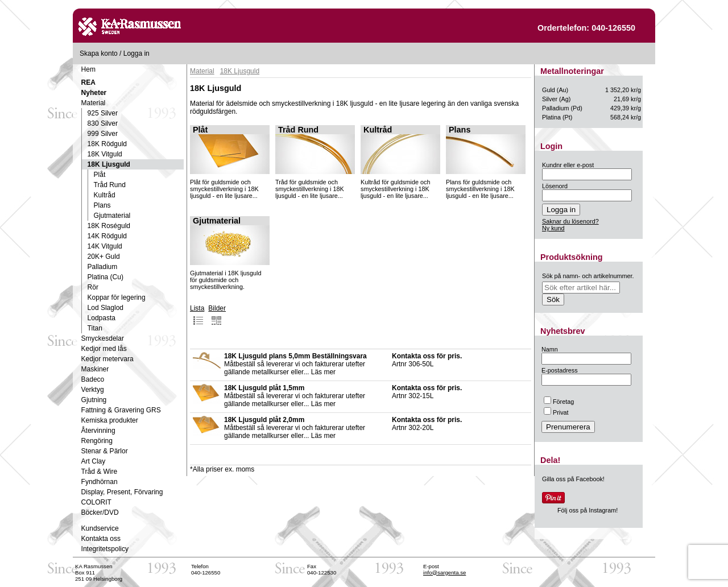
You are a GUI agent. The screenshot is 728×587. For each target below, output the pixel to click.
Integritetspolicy (105, 549)
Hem (88, 69)
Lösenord (555, 186)
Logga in (136, 53)
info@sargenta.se (444, 572)
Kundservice (100, 528)
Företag (559, 402)
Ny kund (553, 228)
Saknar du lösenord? (570, 221)
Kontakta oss (101, 539)
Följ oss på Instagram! (588, 510)
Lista (197, 315)
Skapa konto (99, 53)
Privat (556, 412)
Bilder (217, 315)
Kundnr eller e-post (568, 165)
